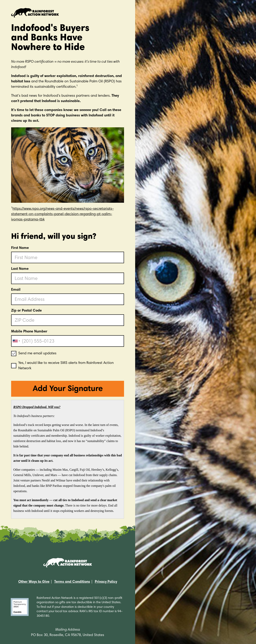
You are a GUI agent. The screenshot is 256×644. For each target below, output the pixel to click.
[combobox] (16, 341)
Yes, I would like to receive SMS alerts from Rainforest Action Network (66, 366)
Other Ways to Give (34, 582)
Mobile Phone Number (29, 332)
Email (16, 290)
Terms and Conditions (72, 582)
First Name (20, 248)
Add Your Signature (68, 389)
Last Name (20, 269)
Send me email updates (37, 354)
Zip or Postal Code (26, 311)
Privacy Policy (106, 582)
